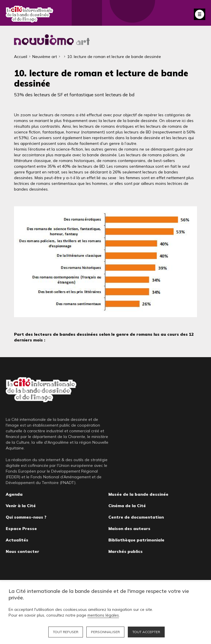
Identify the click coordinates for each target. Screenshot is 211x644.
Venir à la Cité (21, 506)
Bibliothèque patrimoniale (136, 540)
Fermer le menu (200, 14)
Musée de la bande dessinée (138, 494)
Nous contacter (22, 551)
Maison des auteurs (129, 529)
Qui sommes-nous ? (26, 517)
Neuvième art (45, 57)
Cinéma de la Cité (127, 506)
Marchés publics (126, 551)
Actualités (17, 540)
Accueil (21, 57)
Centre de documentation (136, 517)
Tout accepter (146, 632)
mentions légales (103, 615)
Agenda (14, 494)
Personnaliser (105, 632)
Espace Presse (21, 529)
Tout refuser (66, 632)
